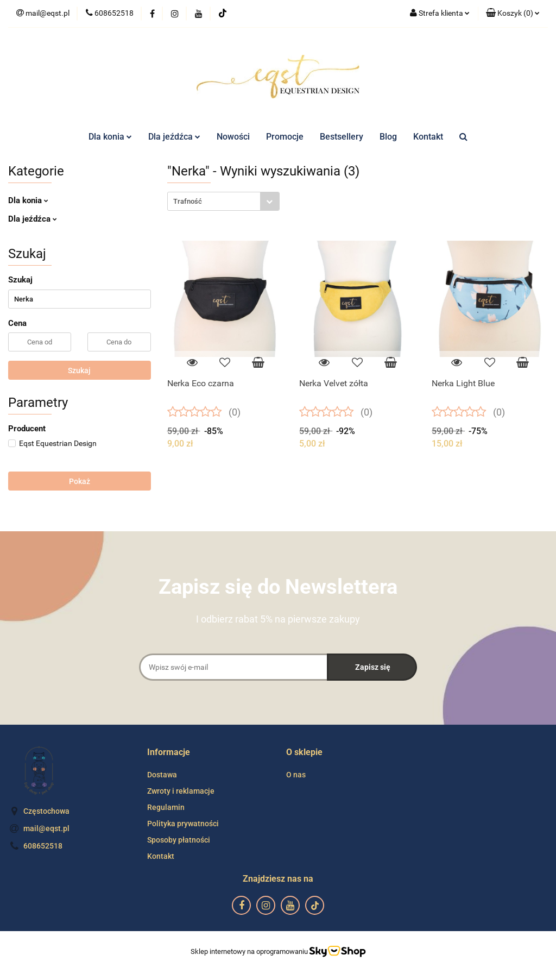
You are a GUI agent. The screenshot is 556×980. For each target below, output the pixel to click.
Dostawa (162, 775)
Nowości (233, 137)
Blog (388, 137)
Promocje (285, 137)
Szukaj (79, 370)
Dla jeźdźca (174, 137)
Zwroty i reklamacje (181, 791)
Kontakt (428, 137)
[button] (513, 14)
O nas (296, 775)
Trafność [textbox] (188, 201)
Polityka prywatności (183, 824)
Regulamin (166, 807)
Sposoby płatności (179, 840)
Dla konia (110, 137)
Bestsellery (342, 137)
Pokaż (80, 481)
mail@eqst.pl (46, 828)
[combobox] (223, 201)
